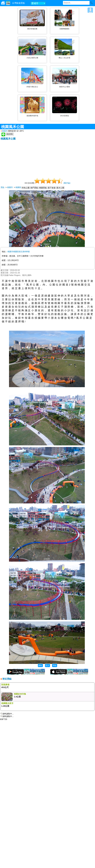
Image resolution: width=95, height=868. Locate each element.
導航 (55, 665)
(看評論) (67, 183)
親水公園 (60, 188)
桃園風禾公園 (8, 139)
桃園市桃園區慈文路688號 (19, 252)
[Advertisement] (47, 158)
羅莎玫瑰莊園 (32, 29)
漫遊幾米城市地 (32, 116)
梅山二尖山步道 (64, 58)
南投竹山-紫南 (65, 87)
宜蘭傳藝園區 (64, 29)
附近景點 (7, 679)
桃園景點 (43, 188)
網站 (40, 665)
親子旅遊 (52, 188)
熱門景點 (34, 188)
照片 (47, 665)
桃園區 (18, 187)
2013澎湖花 (65, 116)
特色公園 (26, 188)
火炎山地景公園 (32, 58)
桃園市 (4, 131)
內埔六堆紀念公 (32, 87)
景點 (2, 187)
